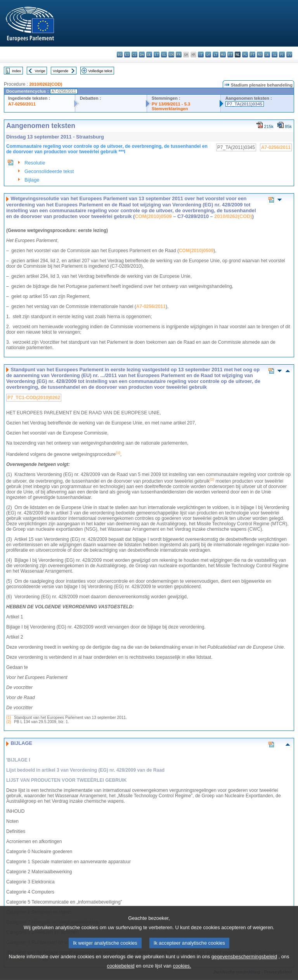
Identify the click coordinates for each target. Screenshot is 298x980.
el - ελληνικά (164, 55)
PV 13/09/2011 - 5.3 (171, 104)
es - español (127, 55)
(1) (9, 718)
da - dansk (142, 55)
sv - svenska (289, 55)
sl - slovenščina (275, 55)
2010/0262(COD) (46, 84)
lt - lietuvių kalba (216, 55)
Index (16, 71)
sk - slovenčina (267, 55)
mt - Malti (230, 55)
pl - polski (245, 55)
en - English (171, 55)
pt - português (252, 55)
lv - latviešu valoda (208, 55)
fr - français (179, 55)
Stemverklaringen (170, 109)
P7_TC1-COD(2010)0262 (34, 398)
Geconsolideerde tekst (49, 171)
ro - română (260, 55)
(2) (9, 722)
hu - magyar (223, 55)
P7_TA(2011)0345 (245, 104)
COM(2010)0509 (153, 216)
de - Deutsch (149, 55)
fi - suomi (282, 55)
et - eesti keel (157, 55)
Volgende (61, 71)
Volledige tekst (100, 71)
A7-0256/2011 (22, 104)
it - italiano (201, 55)
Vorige (40, 71)
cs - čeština (134, 55)
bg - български (120, 55)
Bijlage (32, 180)
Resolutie (35, 163)
